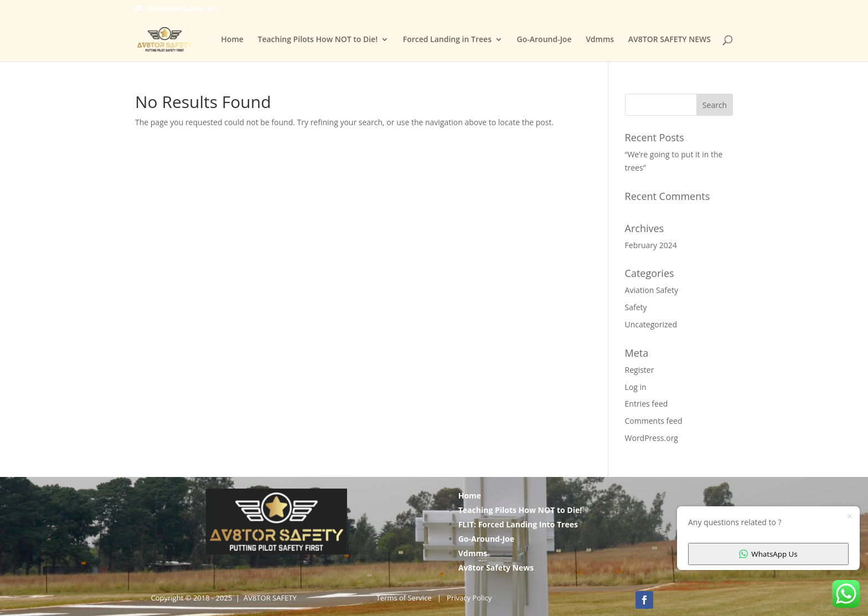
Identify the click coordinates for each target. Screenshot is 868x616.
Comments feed (654, 421)
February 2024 (651, 245)
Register (640, 370)
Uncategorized (651, 324)
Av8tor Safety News (496, 568)
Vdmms (600, 40)
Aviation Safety (652, 290)
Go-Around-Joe (544, 40)
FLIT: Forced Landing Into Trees (518, 524)
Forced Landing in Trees (447, 40)
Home (232, 40)
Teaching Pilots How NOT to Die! (317, 40)
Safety (636, 307)
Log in (636, 387)
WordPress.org (652, 438)
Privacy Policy (469, 598)
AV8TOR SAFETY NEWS (670, 40)
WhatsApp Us (768, 554)
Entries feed (647, 404)
